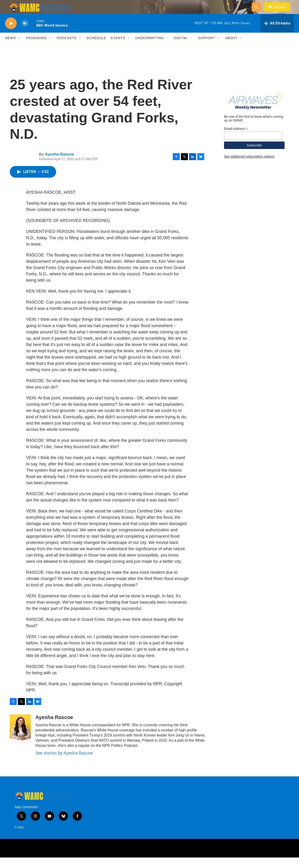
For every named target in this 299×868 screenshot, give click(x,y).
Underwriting (149, 48)
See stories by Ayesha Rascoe (64, 763)
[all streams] (277, 34)
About (231, 48)
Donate (282, 12)
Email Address (236, 139)
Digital (181, 48)
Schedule (96, 48)
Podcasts (67, 48)
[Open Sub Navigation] (19, 48)
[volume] (25, 34)
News (10, 48)
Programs (36, 48)
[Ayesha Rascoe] (20, 739)
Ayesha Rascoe (59, 165)
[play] (11, 34)
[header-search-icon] (258, 12)
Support (207, 48)
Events (118, 48)
